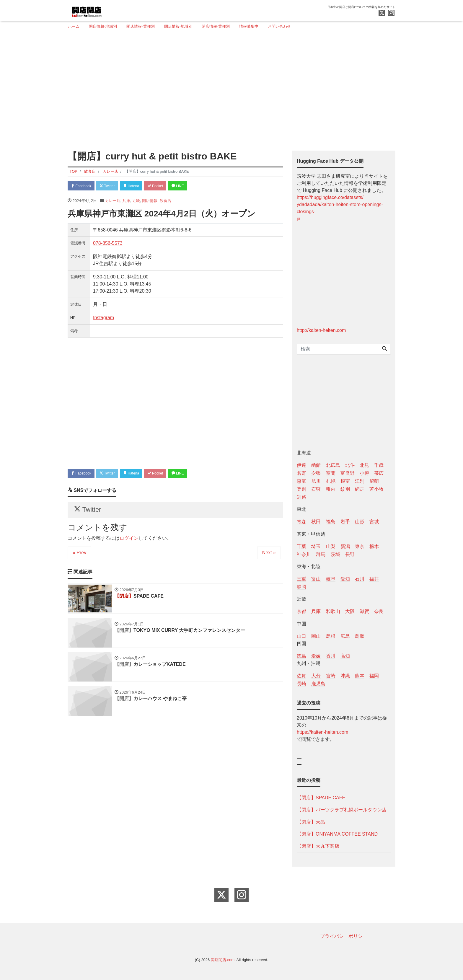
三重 (301, 579)
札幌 (331, 481)
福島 (331, 522)
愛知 (345, 579)
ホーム (74, 26)
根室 (345, 481)
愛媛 (316, 656)
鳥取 (360, 636)
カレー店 (113, 201)
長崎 (301, 684)
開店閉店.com (223, 960)
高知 (345, 656)
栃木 (374, 546)
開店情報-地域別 (103, 26)
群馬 (321, 554)
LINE (189, 186)
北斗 (350, 465)
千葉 (301, 546)
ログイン (129, 542)
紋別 (345, 489)
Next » (269, 556)
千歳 (379, 465)
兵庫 (126, 201)
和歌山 (333, 611)
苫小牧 (376, 489)
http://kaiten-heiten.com (321, 330)
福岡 (374, 676)
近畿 (136, 201)
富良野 (348, 473)
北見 (364, 465)
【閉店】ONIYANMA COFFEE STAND (337, 834)
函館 (316, 465)
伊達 (301, 465)
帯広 (379, 473)
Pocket (164, 186)
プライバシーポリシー (344, 936)
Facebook (82, 186)
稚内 (331, 489)
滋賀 (364, 611)
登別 (301, 489)
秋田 (316, 522)
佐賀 (301, 676)
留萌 (374, 481)
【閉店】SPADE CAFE (321, 798)
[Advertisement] (229, 88)
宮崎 (331, 676)
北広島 (333, 465)
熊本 (360, 676)
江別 (360, 481)
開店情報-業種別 (140, 26)
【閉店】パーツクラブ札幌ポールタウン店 (342, 810)
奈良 (379, 611)
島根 (331, 636)
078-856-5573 (108, 244)
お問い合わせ (279, 26)
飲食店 (166, 201)
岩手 (345, 522)
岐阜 (331, 579)
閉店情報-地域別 (178, 26)
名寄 (301, 473)
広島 (345, 636)
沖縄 (345, 676)
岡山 (316, 636)
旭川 (316, 481)
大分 (316, 676)
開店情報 (150, 201)
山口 (301, 636)
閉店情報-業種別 (216, 26)
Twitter (111, 186)
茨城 (335, 554)
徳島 (301, 656)
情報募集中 (249, 26)
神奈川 (304, 554)
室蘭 (331, 473)
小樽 (364, 473)
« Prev (79, 556)
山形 (360, 522)
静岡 (301, 587)
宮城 (374, 522)
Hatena (137, 186)
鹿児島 (318, 684)
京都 (301, 611)
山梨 (331, 546)
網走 (360, 489)
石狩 (316, 489)
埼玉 (316, 546)
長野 (350, 554)
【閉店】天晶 (311, 822)
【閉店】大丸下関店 (318, 846)
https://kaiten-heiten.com (322, 732)
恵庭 (301, 481)
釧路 (301, 497)
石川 (360, 579)
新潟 (345, 546)
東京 (360, 546)
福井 (374, 579)
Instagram (103, 318)
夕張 (316, 473)
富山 (316, 579)
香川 (331, 656)
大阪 (350, 611)
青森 (301, 522)
